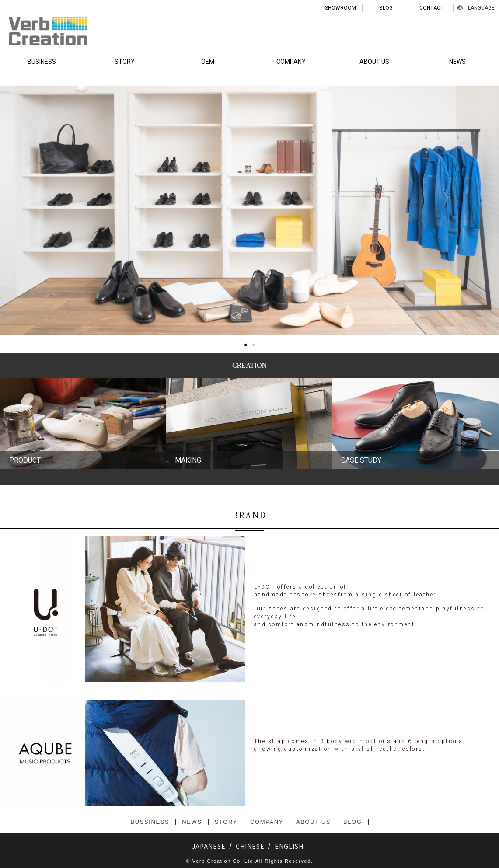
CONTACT (431, 8)
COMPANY (291, 62)
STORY (125, 62)
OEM (208, 62)
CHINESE (250, 846)
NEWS (192, 822)
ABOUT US (374, 62)
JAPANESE (209, 846)
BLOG (386, 8)
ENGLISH (289, 846)
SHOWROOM (340, 8)
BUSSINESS (150, 822)
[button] (246, 421)
